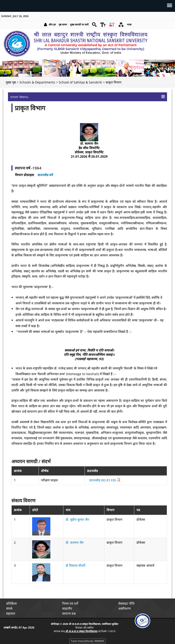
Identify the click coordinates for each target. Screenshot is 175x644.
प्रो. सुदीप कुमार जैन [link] (77, 519)
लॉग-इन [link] (52, 24)
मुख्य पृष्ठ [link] (11, 82)
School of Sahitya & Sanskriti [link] (80, 82)
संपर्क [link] (9, 608)
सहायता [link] (11, 613)
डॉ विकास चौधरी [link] (76, 565)
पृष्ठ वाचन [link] (63, 24)
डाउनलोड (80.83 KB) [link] (105, 480)
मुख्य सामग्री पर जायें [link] (79, 24)
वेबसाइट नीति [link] (126, 603)
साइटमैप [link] (67, 608)
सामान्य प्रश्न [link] (69, 613)
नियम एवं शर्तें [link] (70, 603)
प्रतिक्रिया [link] (12, 603)
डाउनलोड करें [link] (45, 175)
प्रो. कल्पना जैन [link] (75, 542)
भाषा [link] (129, 24)
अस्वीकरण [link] (125, 608)
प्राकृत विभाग (30, 108)
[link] (94, 25)
